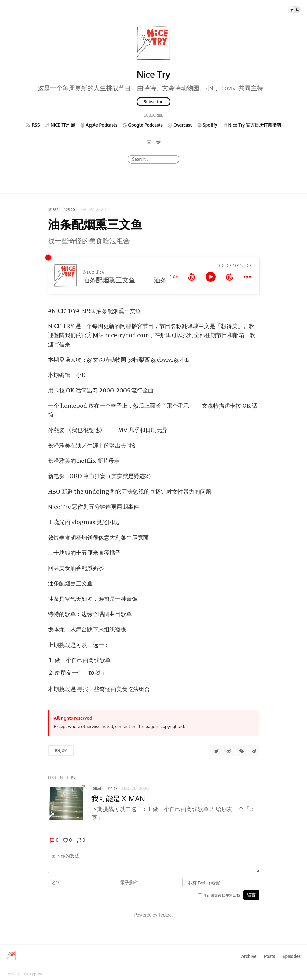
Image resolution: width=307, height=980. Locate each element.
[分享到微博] (229, 750)
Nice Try (153, 74)
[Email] (149, 141)
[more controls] (247, 277)
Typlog (36, 974)
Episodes (292, 956)
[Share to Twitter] (216, 750)
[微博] (158, 141)
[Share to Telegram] (254, 750)
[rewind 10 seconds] (192, 277)
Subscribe (154, 102)
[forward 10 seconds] (230, 277)
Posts (270, 956)
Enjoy (61, 750)
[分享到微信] (241, 750)
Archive (249, 956)
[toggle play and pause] (211, 277)
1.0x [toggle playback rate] (174, 277)
